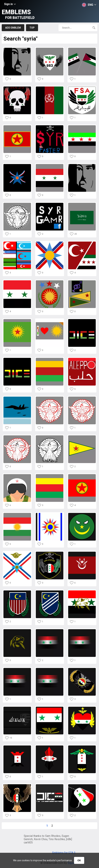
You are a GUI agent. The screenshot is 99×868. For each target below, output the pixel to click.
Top (32, 28)
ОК (79, 860)
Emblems (18, 14)
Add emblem (13, 28)
